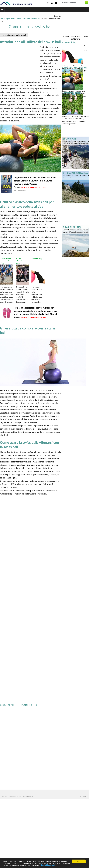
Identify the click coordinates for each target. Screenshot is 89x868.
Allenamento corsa (32, 19)
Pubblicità (82, 796)
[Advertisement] (27, 16)
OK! (79, 861)
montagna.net (7, 19)
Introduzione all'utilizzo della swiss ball (30, 42)
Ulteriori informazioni (49, 865)
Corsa (18, 19)
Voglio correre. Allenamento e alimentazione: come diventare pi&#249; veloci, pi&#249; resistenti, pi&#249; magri (35, 181)
